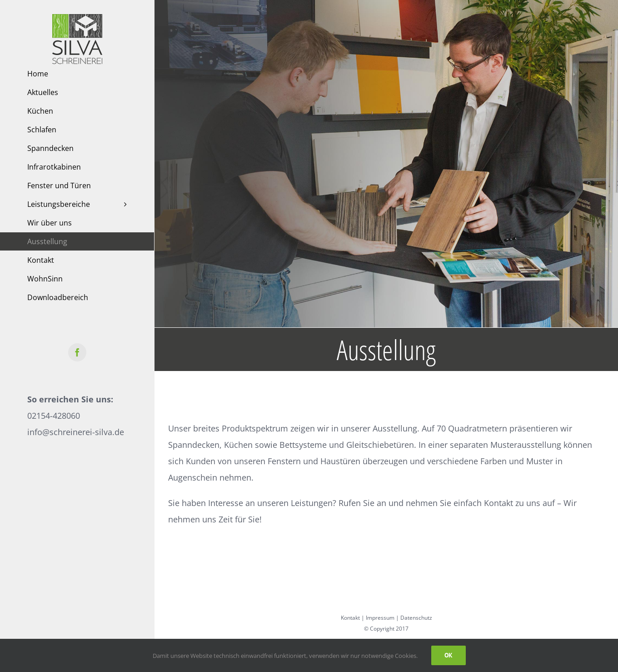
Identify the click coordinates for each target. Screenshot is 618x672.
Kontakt (350, 618)
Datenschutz (416, 618)
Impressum (380, 618)
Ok (449, 655)
